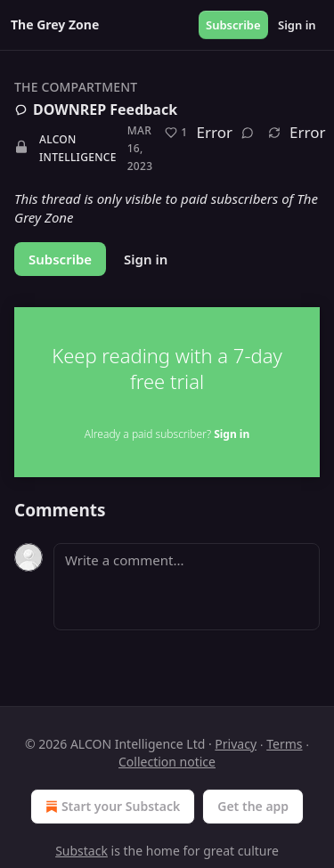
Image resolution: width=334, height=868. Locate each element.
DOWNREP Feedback (96, 110)
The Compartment (76, 87)
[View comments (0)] (248, 133)
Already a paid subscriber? (167, 434)
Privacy (236, 744)
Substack (81, 851)
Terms (284, 744)
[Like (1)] (176, 133)
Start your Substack (111, 807)
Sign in (297, 25)
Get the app (253, 806)
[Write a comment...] (187, 587)
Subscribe (233, 25)
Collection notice (167, 762)
